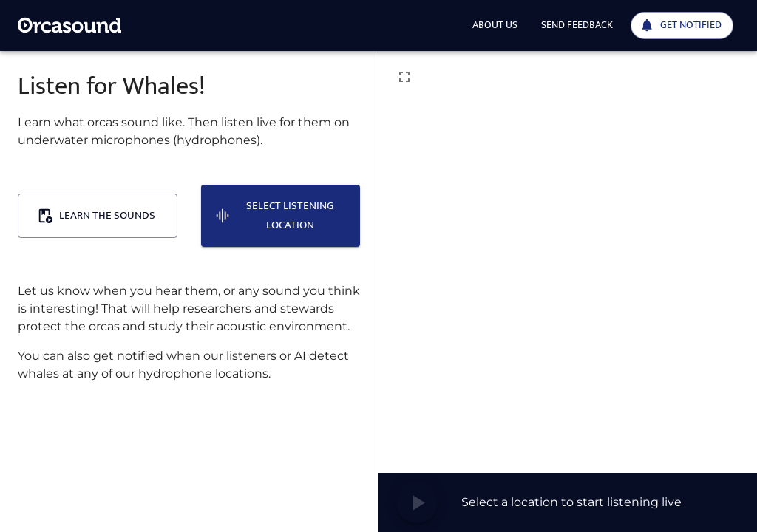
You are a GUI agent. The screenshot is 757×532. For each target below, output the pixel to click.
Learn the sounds (96, 215)
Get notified (680, 25)
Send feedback (577, 25)
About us (495, 25)
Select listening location (274, 215)
